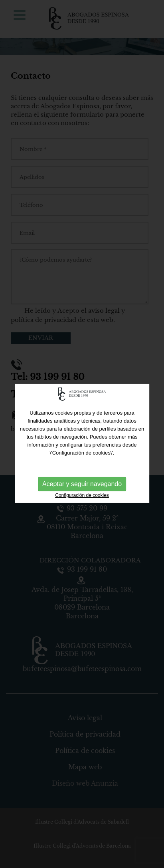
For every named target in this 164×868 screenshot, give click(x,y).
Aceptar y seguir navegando (82, 486)
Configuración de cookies (82, 497)
